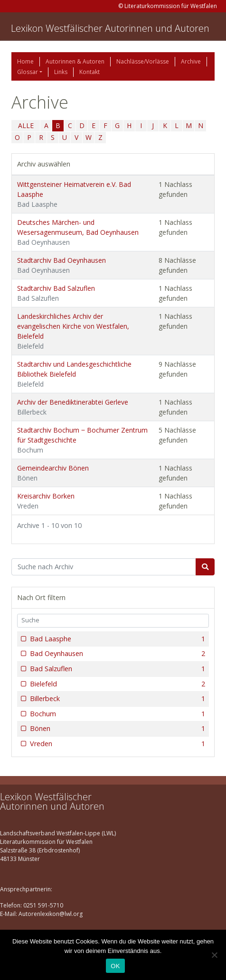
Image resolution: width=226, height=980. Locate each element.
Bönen (117, 729)
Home (25, 61)
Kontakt (89, 72)
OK (115, 966)
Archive (191, 61)
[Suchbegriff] (104, 567)
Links (61, 72)
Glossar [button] (28, 72)
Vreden (117, 744)
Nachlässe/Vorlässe (143, 61)
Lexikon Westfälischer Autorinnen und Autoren (110, 28)
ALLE (26, 125)
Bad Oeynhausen (117, 654)
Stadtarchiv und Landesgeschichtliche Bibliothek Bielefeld (74, 374)
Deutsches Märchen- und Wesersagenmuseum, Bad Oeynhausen (78, 232)
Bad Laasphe (117, 639)
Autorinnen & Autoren (75, 61)
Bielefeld (117, 684)
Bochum (117, 714)
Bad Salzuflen (117, 669)
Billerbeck (117, 699)
